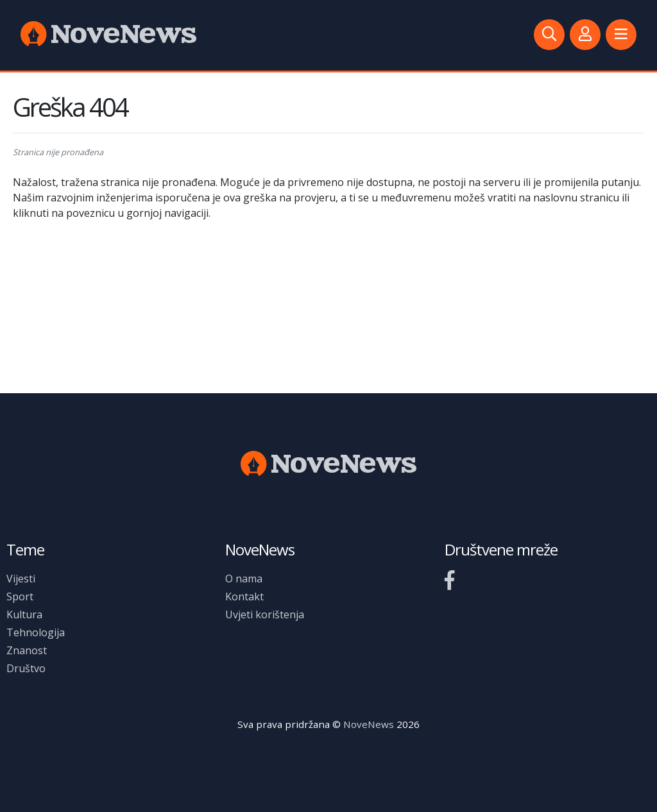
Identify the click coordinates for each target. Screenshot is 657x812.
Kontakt (244, 596)
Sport (20, 596)
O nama (244, 579)
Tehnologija (36, 632)
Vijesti (21, 579)
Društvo (26, 668)
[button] (621, 35)
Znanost (27, 650)
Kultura (24, 614)
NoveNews (369, 724)
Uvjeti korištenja (265, 614)
